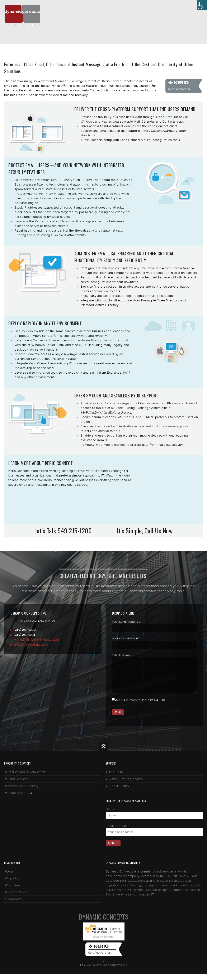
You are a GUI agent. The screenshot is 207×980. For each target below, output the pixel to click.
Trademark (14, 905)
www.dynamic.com (31, 645)
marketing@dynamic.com (36, 640)
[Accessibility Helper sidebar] (202, 5)
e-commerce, (179, 896)
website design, (157, 896)
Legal (10, 878)
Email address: (117, 832)
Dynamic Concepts (103, 923)
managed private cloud (160, 892)
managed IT (145, 901)
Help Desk (115, 778)
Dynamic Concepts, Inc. (113, 971)
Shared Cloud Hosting (22, 792)
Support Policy (119, 792)
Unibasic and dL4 (19, 799)
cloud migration (190, 892)
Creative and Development (26, 778)
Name (110, 816)
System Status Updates (125, 785)
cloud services (163, 878)
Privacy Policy (17, 898)
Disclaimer (14, 892)
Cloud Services (17, 785)
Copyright (14, 885)
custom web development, (125, 896)
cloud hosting (131, 892)
